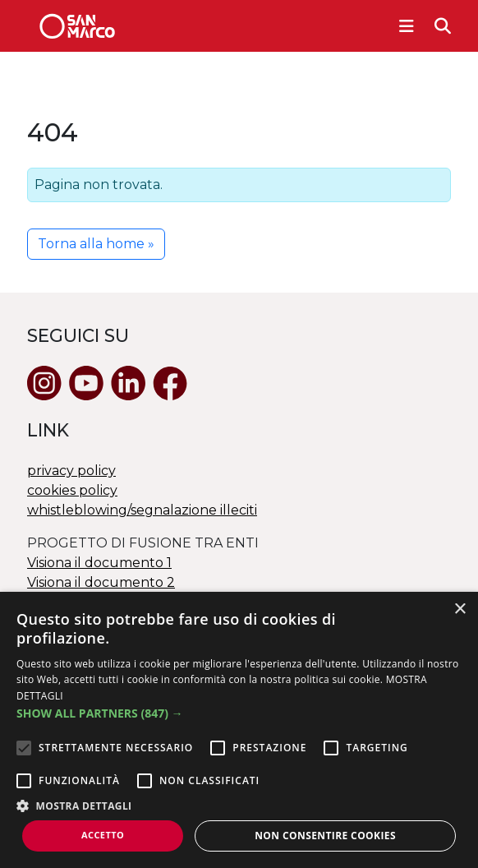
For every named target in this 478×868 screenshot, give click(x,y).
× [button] (460, 609)
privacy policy (71, 471)
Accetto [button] (103, 835)
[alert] (239, 730)
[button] (239, 713)
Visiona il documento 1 (99, 563)
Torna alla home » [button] (96, 244)
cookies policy (72, 490)
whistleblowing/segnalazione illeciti (142, 510)
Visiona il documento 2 (101, 582)
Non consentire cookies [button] (325, 836)
